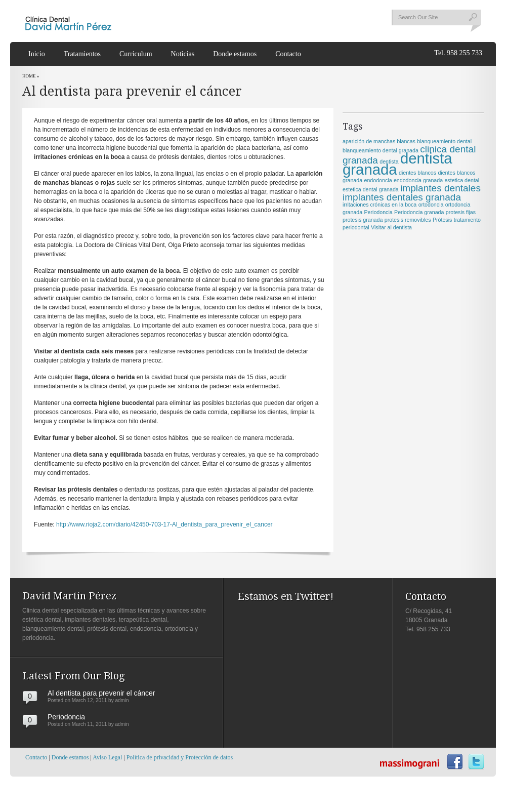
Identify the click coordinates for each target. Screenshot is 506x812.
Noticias (183, 54)
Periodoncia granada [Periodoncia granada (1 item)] (419, 212)
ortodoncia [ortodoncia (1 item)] (431, 205)
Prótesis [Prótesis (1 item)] (442, 220)
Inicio (37, 54)
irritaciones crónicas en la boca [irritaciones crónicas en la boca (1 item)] (379, 205)
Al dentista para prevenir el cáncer (101, 693)
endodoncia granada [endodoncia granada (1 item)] (418, 180)
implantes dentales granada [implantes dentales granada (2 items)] (402, 197)
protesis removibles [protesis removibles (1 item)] (408, 220)
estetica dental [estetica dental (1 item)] (462, 180)
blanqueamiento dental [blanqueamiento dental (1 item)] (444, 141)
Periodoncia (66, 717)
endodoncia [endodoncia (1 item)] (378, 180)
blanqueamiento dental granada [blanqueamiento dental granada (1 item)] (381, 150)
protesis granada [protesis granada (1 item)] (363, 220)
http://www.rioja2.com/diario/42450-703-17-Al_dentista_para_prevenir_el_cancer (164, 524)
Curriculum (136, 54)
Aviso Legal (107, 757)
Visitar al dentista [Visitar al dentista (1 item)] (391, 227)
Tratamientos (82, 54)
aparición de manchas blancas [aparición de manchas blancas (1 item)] (379, 141)
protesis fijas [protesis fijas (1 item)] (461, 212)
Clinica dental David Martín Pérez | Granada (68, 22)
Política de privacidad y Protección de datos (180, 757)
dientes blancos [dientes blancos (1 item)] (417, 173)
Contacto (288, 54)
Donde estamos (235, 54)
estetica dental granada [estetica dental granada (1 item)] (371, 189)
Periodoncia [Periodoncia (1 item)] (378, 212)
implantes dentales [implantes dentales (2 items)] (440, 188)
